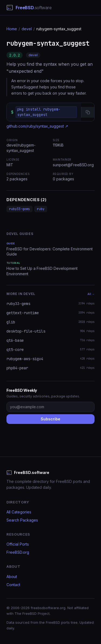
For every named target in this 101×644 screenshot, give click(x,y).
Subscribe (50, 419)
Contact (13, 585)
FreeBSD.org (18, 552)
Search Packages (22, 520)
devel (27, 29)
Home (12, 29)
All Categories (19, 512)
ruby (41, 209)
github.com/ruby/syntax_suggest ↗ (37, 126)
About (12, 577)
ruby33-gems (20, 209)
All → (91, 294)
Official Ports (18, 544)
